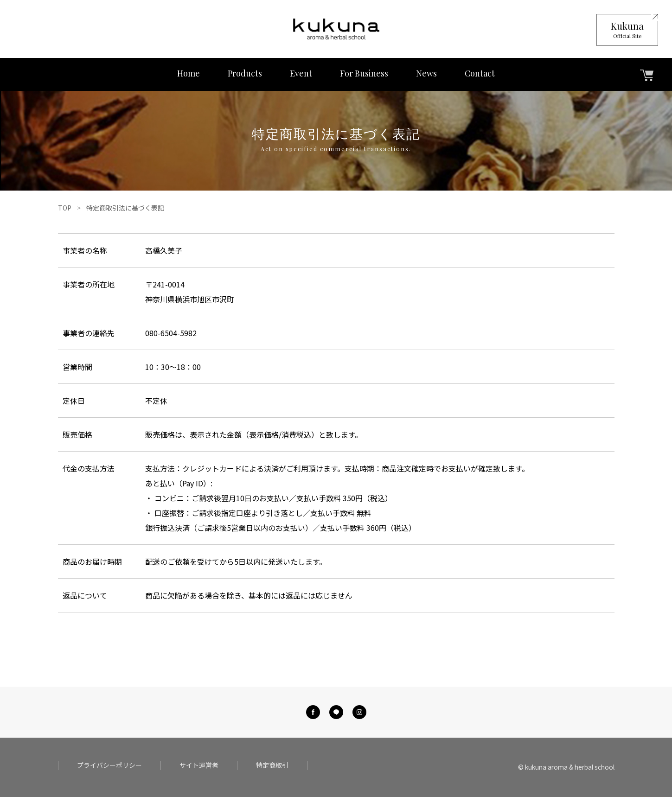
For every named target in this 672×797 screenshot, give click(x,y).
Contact (480, 73)
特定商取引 (272, 765)
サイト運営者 (199, 765)
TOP (65, 208)
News (426, 73)
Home (189, 73)
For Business (364, 73)
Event (301, 73)
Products (245, 73)
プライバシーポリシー (109, 765)
